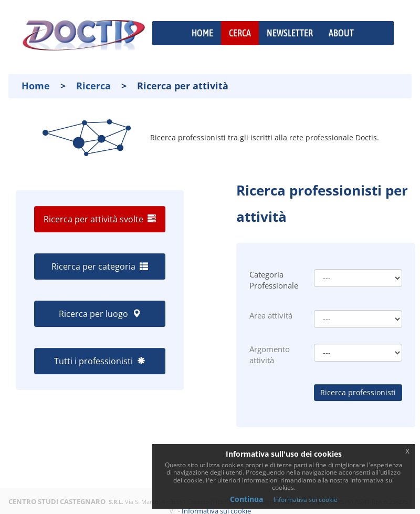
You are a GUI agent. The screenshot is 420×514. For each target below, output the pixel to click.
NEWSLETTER (290, 33)
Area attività (271, 315)
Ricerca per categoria (100, 266)
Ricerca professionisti (358, 392)
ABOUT (341, 33)
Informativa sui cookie (306, 500)
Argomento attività (270, 354)
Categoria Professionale (274, 280)
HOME (202, 33)
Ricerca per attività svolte (100, 219)
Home (36, 86)
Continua (246, 499)
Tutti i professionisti (100, 361)
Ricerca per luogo (100, 314)
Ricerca (93, 86)
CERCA (240, 33)
